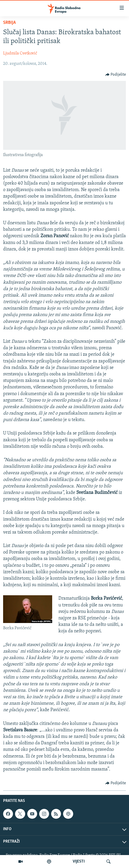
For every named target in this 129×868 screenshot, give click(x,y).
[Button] (116, 75)
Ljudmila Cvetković (20, 53)
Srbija (9, 23)
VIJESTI (79, 862)
